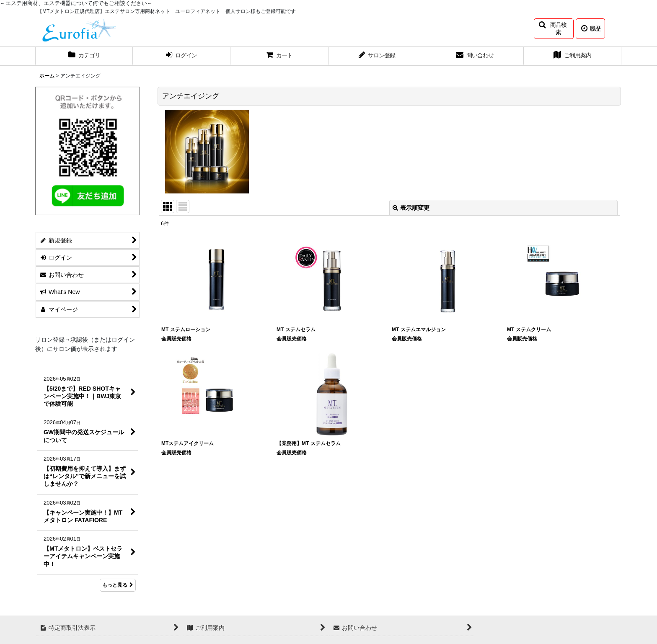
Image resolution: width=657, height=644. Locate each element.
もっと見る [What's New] (118, 585)
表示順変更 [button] (411, 208)
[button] (554, 29)
